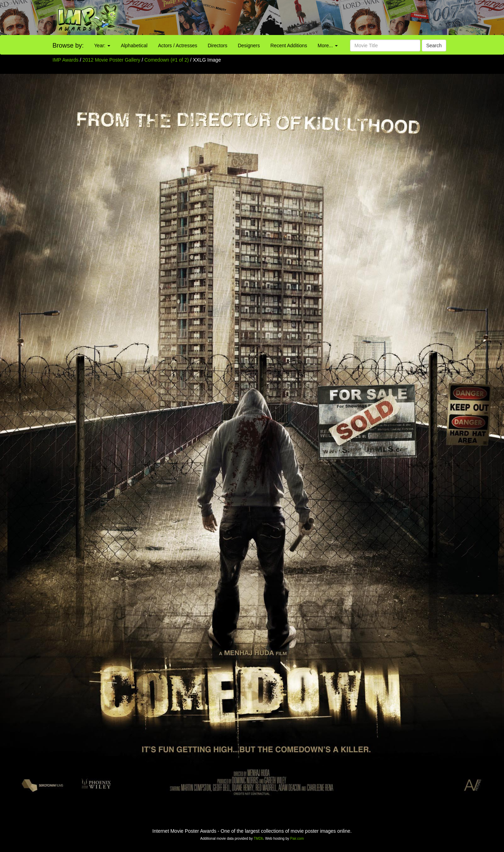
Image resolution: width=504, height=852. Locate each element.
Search (434, 46)
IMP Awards (65, 60)
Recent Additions (289, 46)
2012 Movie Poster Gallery (111, 60)
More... (328, 46)
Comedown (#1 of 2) (167, 60)
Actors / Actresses (177, 46)
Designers (249, 46)
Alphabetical (134, 46)
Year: (102, 46)
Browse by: (68, 46)
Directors (217, 46)
